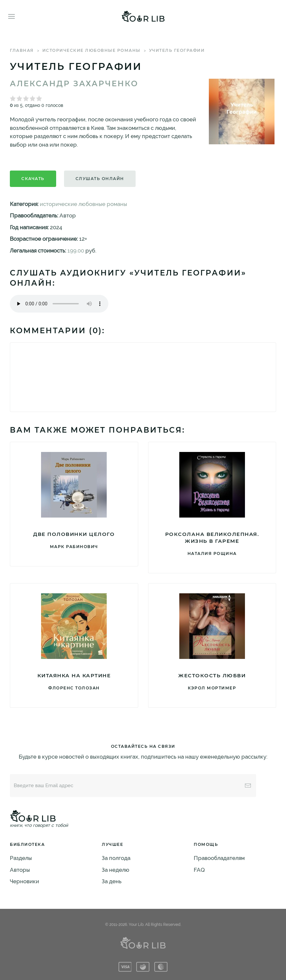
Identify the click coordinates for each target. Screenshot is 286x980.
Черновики (24, 881)
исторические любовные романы (91, 50)
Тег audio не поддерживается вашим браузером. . (59, 304)
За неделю (116, 870)
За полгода (116, 858)
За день (112, 881)
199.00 (76, 251)
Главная (22, 50)
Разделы (21, 858)
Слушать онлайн (100, 179)
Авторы (20, 870)
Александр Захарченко (74, 84)
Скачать (33, 179)
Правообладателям (219, 858)
